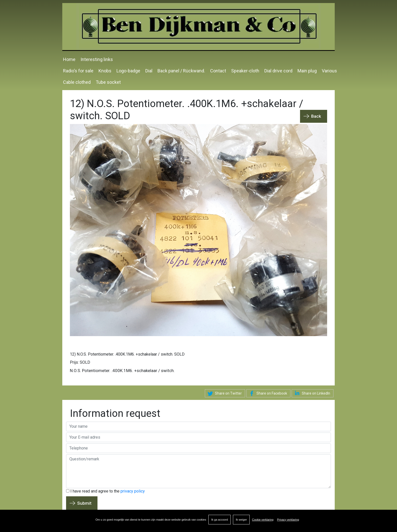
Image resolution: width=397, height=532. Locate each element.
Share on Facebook (267, 394)
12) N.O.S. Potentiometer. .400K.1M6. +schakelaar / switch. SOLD (127, 354)
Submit (84, 503)
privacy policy (133, 491)
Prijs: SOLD (80, 362)
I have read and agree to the (105, 491)
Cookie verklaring (263, 520)
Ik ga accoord (220, 520)
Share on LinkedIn (312, 393)
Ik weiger (241, 520)
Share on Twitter (224, 394)
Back (316, 116)
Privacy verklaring (288, 520)
